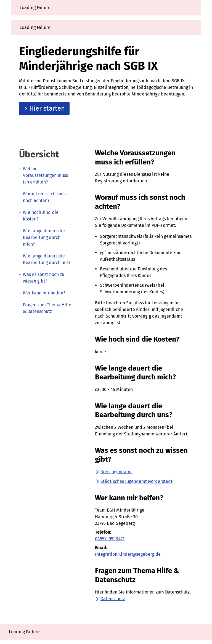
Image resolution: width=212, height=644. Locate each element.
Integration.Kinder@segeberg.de (128, 554)
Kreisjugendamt (113, 472)
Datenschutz (110, 599)
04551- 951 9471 (110, 539)
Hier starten (44, 108)
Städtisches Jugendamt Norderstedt (134, 481)
